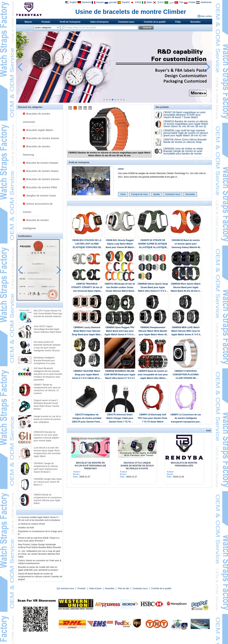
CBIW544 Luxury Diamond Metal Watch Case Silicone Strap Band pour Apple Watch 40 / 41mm (87, 331)
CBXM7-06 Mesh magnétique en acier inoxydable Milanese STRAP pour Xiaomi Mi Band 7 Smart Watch (184, 115)
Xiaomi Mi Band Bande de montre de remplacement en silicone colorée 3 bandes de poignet (40, 577)
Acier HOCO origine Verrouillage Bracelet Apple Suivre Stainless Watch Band (47, 329)
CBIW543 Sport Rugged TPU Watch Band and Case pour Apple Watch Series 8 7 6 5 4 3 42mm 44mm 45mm (120, 331)
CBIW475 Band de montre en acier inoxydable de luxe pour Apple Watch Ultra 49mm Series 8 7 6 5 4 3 (153, 375)
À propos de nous (139, 194)
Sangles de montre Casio (41, 196)
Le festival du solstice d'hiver (32, 524)
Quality (156, 194)
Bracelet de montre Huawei (42, 163)
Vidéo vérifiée (206, 16)
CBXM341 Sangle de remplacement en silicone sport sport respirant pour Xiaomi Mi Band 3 (46, 468)
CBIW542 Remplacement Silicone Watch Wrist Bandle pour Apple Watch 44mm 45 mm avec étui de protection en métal (153, 331)
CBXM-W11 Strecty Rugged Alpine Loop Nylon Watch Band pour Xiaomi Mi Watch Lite (120, 244)
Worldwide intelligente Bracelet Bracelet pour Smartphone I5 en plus (44, 361)
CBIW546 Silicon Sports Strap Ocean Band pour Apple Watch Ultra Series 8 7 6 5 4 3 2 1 (153, 288)
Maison (28, 22)
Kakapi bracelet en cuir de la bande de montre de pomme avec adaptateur (47, 419)
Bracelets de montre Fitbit (42, 187)
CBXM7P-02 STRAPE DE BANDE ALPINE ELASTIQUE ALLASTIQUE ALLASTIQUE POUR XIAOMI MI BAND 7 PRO (153, 244)
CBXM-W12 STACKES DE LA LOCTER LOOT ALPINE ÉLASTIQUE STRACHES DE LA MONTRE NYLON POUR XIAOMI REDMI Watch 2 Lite (87, 244)
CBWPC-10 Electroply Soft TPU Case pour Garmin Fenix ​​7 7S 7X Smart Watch (153, 418)
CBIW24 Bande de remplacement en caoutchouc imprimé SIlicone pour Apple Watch (48, 499)
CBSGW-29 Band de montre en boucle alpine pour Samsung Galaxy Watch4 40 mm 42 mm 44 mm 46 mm (186, 244)
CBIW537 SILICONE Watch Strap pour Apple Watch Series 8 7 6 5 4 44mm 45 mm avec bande (87, 375)
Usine (121, 169)
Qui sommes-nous (65, 588)
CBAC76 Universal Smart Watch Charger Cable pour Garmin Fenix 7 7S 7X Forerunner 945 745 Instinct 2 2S (120, 418)
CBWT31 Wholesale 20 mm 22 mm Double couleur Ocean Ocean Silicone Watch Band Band (120, 288)
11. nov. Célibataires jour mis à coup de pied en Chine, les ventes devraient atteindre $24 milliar (39, 554)
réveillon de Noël (26, 528)
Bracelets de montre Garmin (43, 179)
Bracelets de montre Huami (42, 171)
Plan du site (124, 588)
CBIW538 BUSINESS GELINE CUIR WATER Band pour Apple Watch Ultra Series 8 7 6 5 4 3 (120, 375)
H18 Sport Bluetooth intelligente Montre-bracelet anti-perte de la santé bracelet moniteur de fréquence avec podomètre (48, 374)
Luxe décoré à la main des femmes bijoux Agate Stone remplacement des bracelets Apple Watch (47, 452)
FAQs (178, 22)
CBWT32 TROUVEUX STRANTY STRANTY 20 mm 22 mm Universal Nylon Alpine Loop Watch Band (87, 288)
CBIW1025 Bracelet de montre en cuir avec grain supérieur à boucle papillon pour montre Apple (46, 436)
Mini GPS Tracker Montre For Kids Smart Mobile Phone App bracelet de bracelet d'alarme (48, 314)
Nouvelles (195, 22)
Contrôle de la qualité (155, 22)
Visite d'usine (95, 588)
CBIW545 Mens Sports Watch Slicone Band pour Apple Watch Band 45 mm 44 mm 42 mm (186, 288)
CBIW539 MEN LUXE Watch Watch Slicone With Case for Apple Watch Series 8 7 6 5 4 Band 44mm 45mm (186, 331)
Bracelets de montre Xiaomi (43, 138)
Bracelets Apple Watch (40, 130)
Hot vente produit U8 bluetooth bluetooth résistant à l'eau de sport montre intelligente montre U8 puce (47, 346)
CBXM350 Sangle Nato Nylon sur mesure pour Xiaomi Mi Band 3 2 (48, 482)
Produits (46, 22)
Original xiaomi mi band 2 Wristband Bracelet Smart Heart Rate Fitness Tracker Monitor (46, 405)
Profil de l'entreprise (70, 22)
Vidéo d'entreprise (99, 22)
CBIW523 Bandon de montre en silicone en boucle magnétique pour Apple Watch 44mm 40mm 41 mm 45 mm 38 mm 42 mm (186, 125)
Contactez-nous (126, 22)
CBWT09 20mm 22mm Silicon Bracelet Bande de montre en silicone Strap (185, 141)
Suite (208, 430)
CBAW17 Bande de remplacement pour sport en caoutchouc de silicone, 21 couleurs (47, 389)
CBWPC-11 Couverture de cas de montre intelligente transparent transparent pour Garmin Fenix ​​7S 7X (186, 418)
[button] (104, 100)
